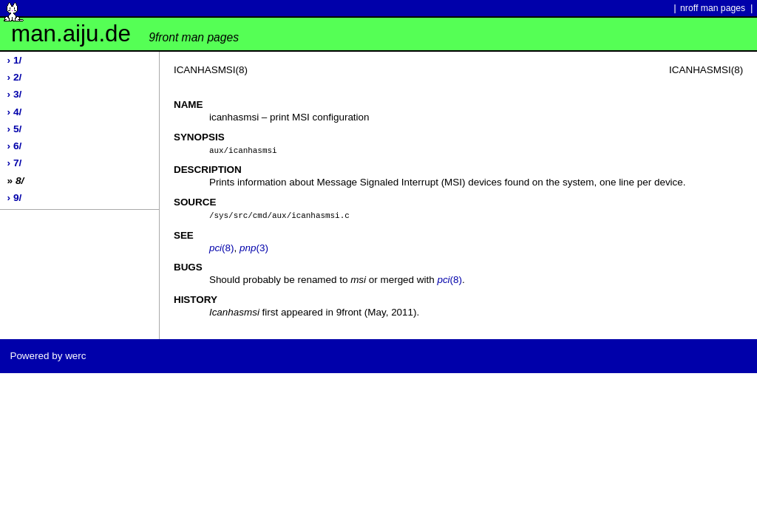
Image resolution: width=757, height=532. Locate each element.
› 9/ (15, 198)
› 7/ (15, 163)
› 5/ (15, 129)
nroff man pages (713, 8)
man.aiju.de (125, 34)
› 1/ (15, 60)
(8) (222, 246)
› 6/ (15, 146)
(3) (254, 246)
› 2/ (15, 77)
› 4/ (15, 112)
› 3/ (15, 94)
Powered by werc (48, 354)
